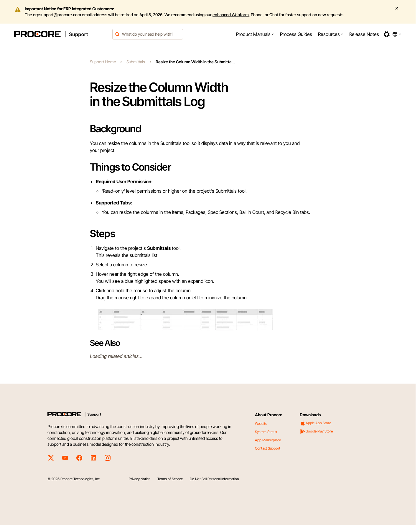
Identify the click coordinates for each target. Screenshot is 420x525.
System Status (266, 432)
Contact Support (268, 448)
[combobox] (148, 34)
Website (261, 424)
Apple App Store (315, 423)
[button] (255, 34)
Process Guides (296, 34)
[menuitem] (255, 34)
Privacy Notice (140, 479)
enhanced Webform (231, 15)
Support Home (103, 62)
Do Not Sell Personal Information (214, 479)
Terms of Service (170, 479)
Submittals (136, 62)
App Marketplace (268, 440)
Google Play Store (316, 431)
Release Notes (364, 34)
